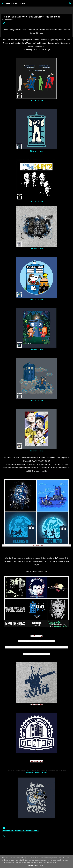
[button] (4, 23)
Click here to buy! (36, 100)
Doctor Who (20, 831)
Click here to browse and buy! (36, 773)
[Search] (70, 3)
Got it (43, 866)
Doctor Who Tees (32, 831)
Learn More (33, 866)
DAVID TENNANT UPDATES (16, 3)
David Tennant (8, 831)
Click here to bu (37, 545)
